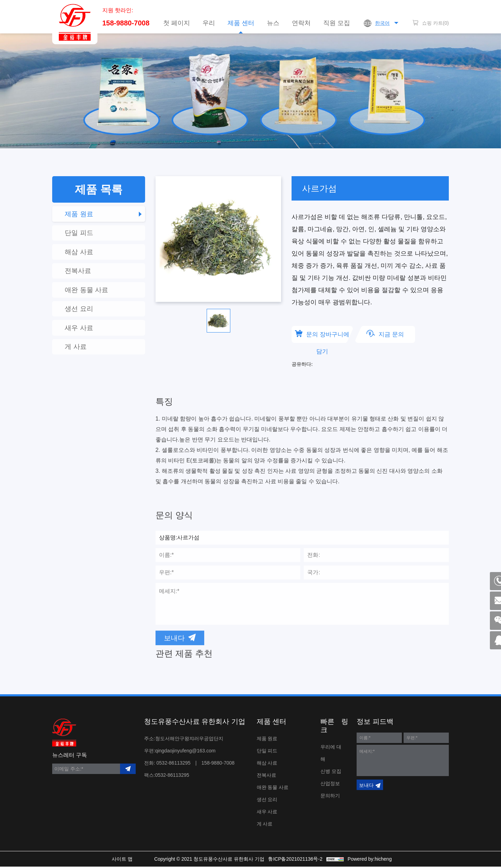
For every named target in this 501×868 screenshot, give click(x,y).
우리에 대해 (331, 754)
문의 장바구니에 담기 (329, 337)
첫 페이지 (177, 23)
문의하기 (330, 797)
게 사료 (81, 361)
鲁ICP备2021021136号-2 (299, 860)
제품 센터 (241, 23)
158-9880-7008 (126, 25)
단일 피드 (85, 236)
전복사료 (83, 277)
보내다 (366, 787)
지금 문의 (398, 335)
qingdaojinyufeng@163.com (185, 752)
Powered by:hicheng (376, 860)
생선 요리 (85, 319)
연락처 (301, 23)
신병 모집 (331, 773)
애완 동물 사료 (92, 298)
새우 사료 (85, 340)
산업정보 (330, 785)
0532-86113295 (174, 764)
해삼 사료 (85, 257)
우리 (209, 23)
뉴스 (273, 23)
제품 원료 (85, 215)
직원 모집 (337, 23)
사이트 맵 (118, 860)
